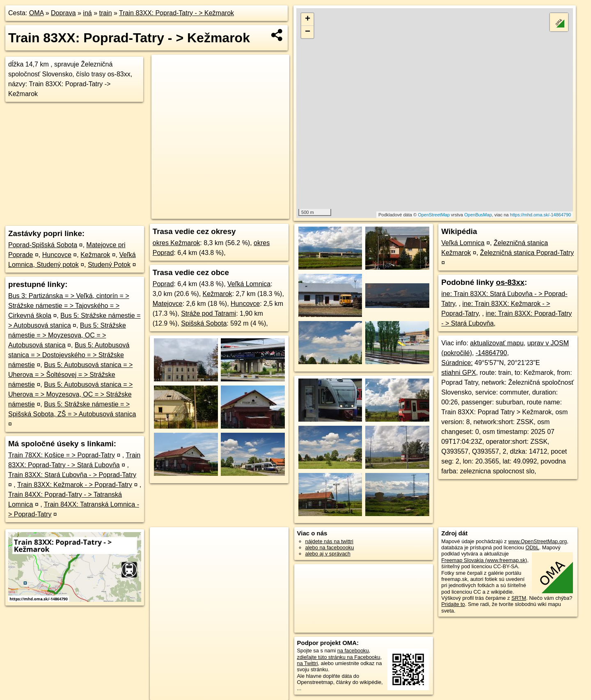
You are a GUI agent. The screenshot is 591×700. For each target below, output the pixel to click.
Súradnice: (457, 363)
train (105, 13)
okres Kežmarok (176, 243)
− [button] (308, 32)
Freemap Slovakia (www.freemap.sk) (484, 560)
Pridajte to (453, 604)
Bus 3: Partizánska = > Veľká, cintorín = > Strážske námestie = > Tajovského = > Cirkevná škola (69, 306)
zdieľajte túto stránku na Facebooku (339, 657)
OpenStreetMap (434, 215)
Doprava (63, 13)
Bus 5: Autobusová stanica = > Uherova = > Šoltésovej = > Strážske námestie (70, 375)
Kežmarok (95, 255)
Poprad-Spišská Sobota (43, 245)
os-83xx (510, 282)
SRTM (519, 598)
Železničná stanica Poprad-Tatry (527, 253)
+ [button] (308, 19)
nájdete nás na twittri (329, 541)
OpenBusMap (478, 215)
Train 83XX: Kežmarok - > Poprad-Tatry (75, 485)
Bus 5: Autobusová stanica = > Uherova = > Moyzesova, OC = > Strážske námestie (70, 394)
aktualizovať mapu (497, 343)
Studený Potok (109, 265)
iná (87, 13)
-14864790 (491, 353)
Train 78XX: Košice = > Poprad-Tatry (62, 455)
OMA (37, 13)
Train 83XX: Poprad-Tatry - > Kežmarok (176, 13)
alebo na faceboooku (330, 547)
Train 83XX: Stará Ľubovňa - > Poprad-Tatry (72, 475)
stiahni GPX (458, 373)
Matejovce (168, 304)
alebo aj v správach (328, 554)
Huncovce (57, 255)
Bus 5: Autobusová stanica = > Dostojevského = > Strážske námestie (69, 355)
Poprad (163, 284)
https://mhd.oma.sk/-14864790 (541, 215)
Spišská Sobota (204, 323)
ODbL (532, 547)
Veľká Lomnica (249, 284)
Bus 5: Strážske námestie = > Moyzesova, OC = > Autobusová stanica (67, 335)
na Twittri (308, 663)
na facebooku (353, 651)
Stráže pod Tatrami (208, 313)
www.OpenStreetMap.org (537, 541)
